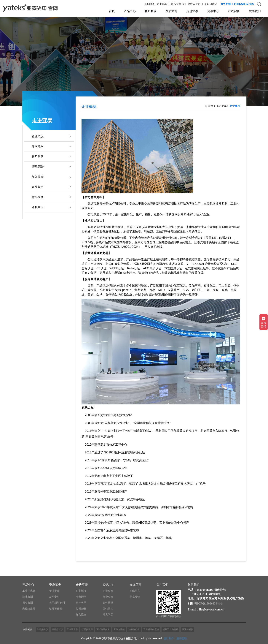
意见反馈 (38, 197)
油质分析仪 (134, 629)
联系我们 (255, 11)
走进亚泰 (192, 11)
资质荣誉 (171, 11)
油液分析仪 (188, 629)
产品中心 (130, 11)
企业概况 (38, 136)
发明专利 (54, 597)
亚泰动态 (108, 591)
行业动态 (108, 597)
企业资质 (54, 591)
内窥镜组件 (29, 609)
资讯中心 (213, 11)
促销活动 (108, 609)
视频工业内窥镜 (170, 629)
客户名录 (151, 11)
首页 (112, 11)
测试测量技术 (103, 629)
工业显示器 (72, 629)
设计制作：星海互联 (175, 638)
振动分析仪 (57, 629)
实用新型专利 (57, 603)
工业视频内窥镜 (151, 629)
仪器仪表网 (87, 629)
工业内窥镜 (29, 591)
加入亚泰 (38, 177)
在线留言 (234, 11)
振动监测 (28, 603)
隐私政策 (38, 207)
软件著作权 (56, 609)
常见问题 (108, 615)
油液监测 (28, 597)
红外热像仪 (42, 629)
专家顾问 (38, 146)
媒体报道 (108, 603)
